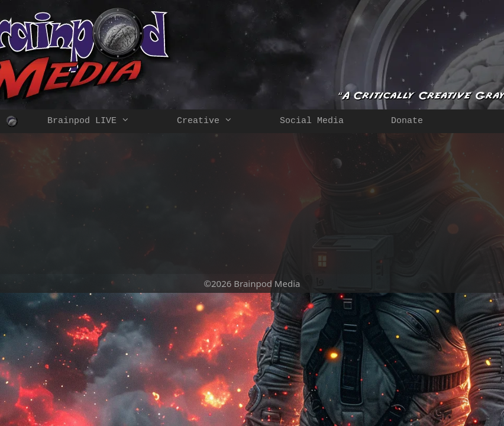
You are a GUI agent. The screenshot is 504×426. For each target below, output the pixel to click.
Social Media (312, 121)
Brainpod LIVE (100, 121)
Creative (217, 121)
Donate (407, 121)
